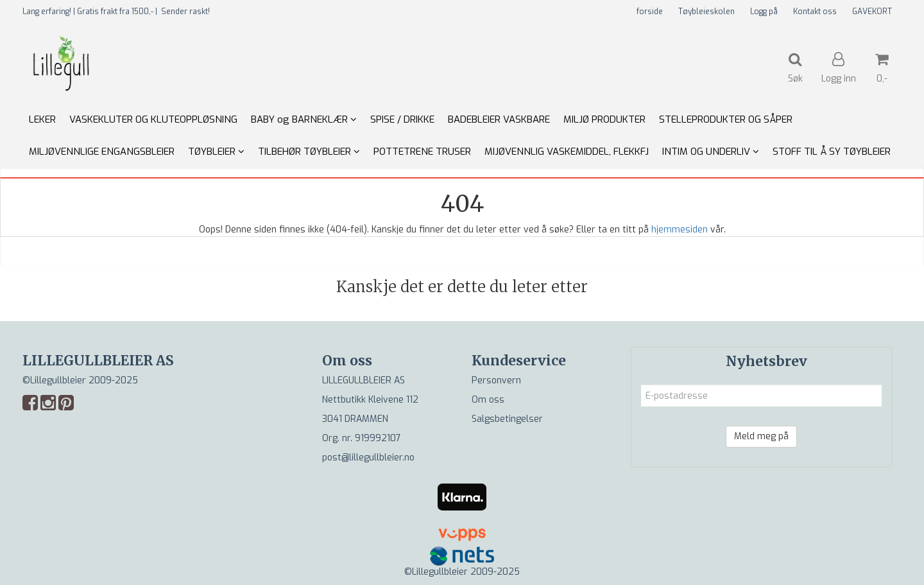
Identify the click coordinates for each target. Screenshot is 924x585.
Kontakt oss (815, 12)
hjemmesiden (680, 230)
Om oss (488, 400)
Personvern (496, 380)
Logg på (764, 12)
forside (650, 12)
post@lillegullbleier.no (368, 458)
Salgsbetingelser (507, 419)
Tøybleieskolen (706, 12)
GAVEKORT (872, 12)
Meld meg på (761, 436)
